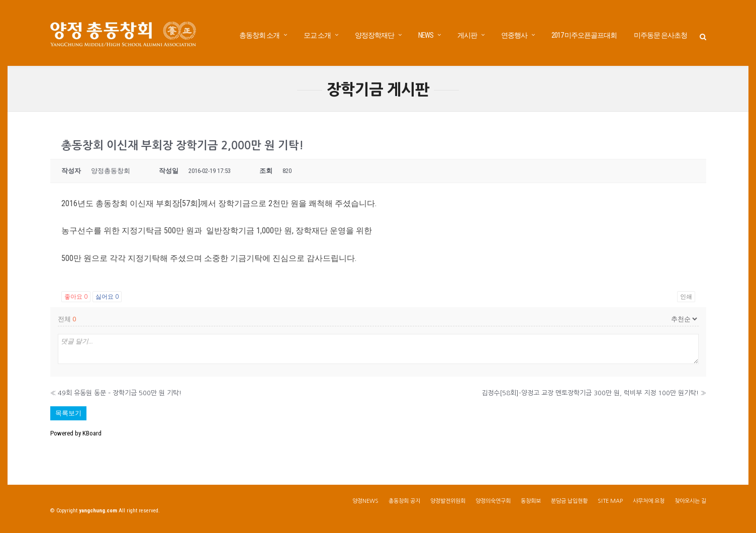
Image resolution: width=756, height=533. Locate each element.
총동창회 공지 (404, 501)
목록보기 (68, 413)
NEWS (426, 35)
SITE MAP (610, 501)
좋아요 (76, 297)
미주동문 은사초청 (660, 35)
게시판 (467, 35)
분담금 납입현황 (569, 501)
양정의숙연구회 (493, 501)
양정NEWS (365, 501)
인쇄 (686, 297)
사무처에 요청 (649, 501)
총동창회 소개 (259, 35)
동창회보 (531, 501)
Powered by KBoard (76, 433)
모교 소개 (317, 35)
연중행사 (514, 35)
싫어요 (107, 297)
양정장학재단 (374, 35)
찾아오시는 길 (690, 501)
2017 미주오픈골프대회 (584, 35)
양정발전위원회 (448, 501)
